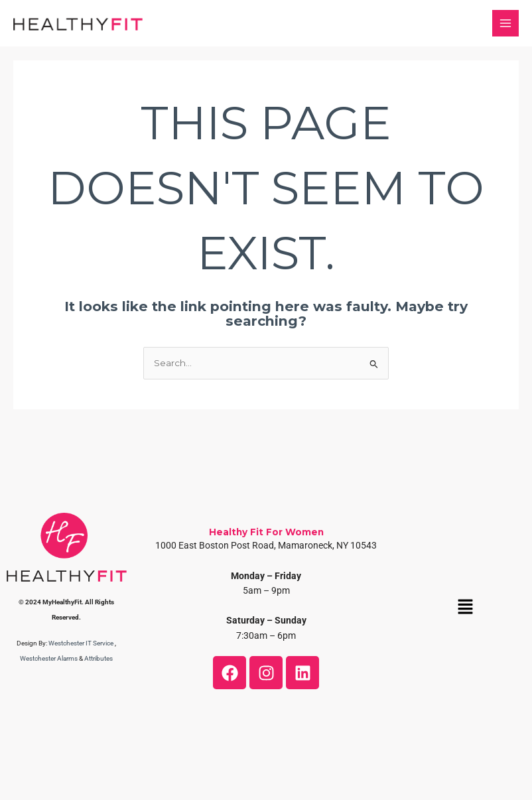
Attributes (99, 658)
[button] (466, 608)
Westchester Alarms (49, 658)
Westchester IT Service (81, 643)
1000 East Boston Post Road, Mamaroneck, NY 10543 (266, 545)
